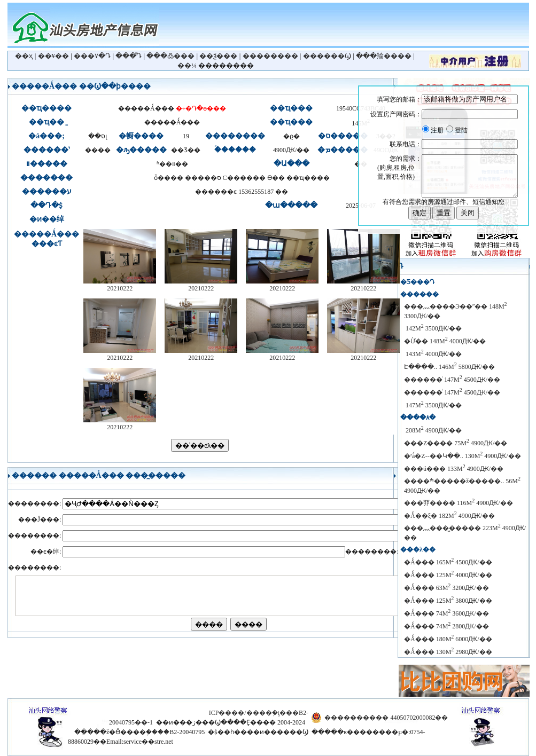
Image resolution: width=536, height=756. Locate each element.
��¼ (187, 65)
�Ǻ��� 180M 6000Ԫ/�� (448, 639)
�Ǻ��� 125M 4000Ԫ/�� (448, 575)
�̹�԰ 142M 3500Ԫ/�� (433, 328)
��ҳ (24, 56)
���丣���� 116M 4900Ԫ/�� (459, 503)
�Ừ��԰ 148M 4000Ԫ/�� (445, 341)
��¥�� (54, 56)
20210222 (120, 285)
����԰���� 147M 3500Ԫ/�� (433, 405)
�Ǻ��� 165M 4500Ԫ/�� (448, 562)
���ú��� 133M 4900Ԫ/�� (454, 469)
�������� (270, 56)
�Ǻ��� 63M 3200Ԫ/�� (446, 588)
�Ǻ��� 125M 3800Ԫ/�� (448, 601)
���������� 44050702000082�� (386, 718)
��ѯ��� (218, 56)
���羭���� (384, 56)
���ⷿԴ (129, 56)
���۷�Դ (92, 56)
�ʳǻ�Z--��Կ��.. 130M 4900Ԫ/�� (463, 456)
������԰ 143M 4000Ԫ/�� (433, 354)
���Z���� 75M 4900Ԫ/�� (456, 443)
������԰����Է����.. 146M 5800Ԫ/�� (449, 367)
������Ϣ (327, 56)
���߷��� (170, 56)
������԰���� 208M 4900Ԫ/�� (433, 430)
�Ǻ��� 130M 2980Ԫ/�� (448, 652)
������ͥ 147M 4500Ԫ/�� (452, 380)
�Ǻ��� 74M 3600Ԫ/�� (446, 613)
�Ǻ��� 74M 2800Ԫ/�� (446, 626)
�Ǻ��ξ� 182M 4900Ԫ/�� (449, 516)
